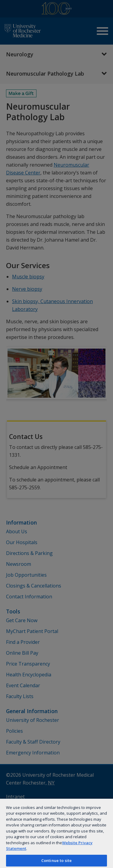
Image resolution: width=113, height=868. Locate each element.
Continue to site (56, 860)
